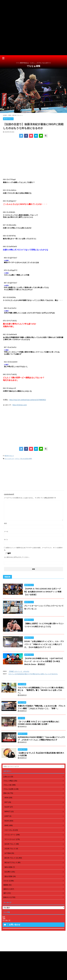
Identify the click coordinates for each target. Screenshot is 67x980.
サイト (6, 540)
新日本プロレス (9, 456)
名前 (5, 523)
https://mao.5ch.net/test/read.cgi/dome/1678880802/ (28, 400)
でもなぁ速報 (33, 66)
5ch (4, 917)
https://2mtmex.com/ (20, 405)
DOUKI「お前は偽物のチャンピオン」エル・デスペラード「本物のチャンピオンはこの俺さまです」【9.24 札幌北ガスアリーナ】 (44, 644)
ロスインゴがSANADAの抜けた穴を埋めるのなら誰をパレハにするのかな (33, 674)
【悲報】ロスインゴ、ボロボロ (19, 671)
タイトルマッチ (9, 459)
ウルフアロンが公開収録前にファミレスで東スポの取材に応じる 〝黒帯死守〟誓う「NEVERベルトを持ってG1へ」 (41, 690)
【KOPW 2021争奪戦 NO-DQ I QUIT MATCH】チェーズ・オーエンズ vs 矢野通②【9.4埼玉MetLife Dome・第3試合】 (44, 661)
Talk (4, 918)
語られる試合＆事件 (26, 459)
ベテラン (17, 459)
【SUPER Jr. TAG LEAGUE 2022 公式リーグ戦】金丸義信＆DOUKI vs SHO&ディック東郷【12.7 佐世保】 (43, 592)
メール (6, 531)
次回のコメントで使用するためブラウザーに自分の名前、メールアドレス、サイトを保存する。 (33, 549)
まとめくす (6, 920)
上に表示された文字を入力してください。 (17, 557)
